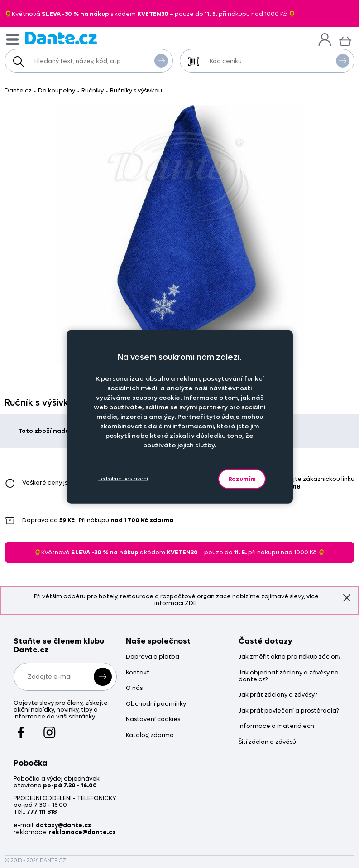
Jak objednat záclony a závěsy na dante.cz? (289, 676)
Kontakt (138, 673)
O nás (134, 688)
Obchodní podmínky (156, 704)
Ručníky (93, 90)
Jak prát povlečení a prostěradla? (289, 711)
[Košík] (345, 40)
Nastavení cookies (153, 720)
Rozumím (242, 478)
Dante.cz (18, 90)
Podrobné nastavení (123, 479)
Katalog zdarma (150, 735)
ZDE (191, 603)
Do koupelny (57, 90)
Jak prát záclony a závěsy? (278, 695)
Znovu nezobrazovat (347, 597)
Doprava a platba (153, 657)
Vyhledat (161, 60)
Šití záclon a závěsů (267, 742)
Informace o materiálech (276, 726)
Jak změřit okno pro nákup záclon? (290, 657)
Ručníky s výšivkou (136, 90)
